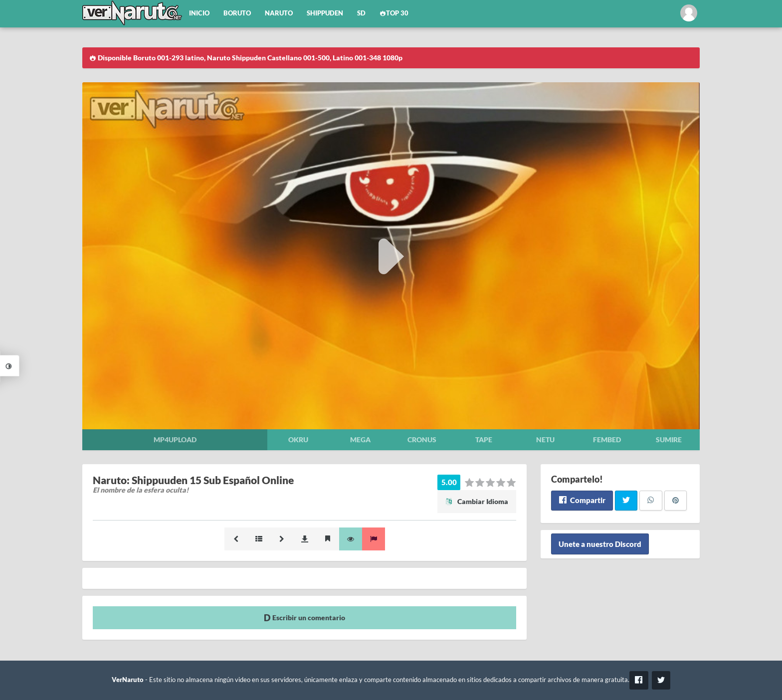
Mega (360, 439)
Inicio (199, 13)
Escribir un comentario (304, 617)
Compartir (582, 500)
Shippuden (325, 13)
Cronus (422, 439)
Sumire (669, 439)
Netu (545, 439)
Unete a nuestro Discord (600, 544)
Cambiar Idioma (477, 501)
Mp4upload (175, 439)
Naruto (279, 13)
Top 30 (394, 13)
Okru (298, 439)
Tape (484, 439)
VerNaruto (128, 680)
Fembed (607, 439)
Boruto (237, 13)
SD (361, 13)
